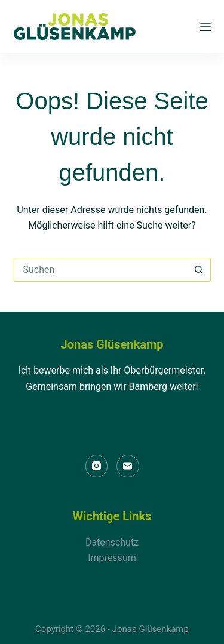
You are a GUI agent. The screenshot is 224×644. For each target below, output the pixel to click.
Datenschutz (112, 542)
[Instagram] (97, 466)
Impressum (112, 558)
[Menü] (205, 27)
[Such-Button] (199, 270)
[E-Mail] (128, 466)
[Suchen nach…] (100, 270)
